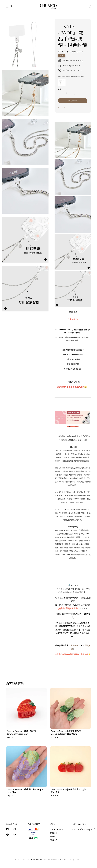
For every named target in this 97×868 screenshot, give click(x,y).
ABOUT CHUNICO (58, 829)
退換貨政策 (55, 836)
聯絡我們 (54, 840)
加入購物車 (73, 101)
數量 (60, 89)
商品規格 (71, 76)
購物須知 (54, 833)
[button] (7, 6)
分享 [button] (62, 108)
